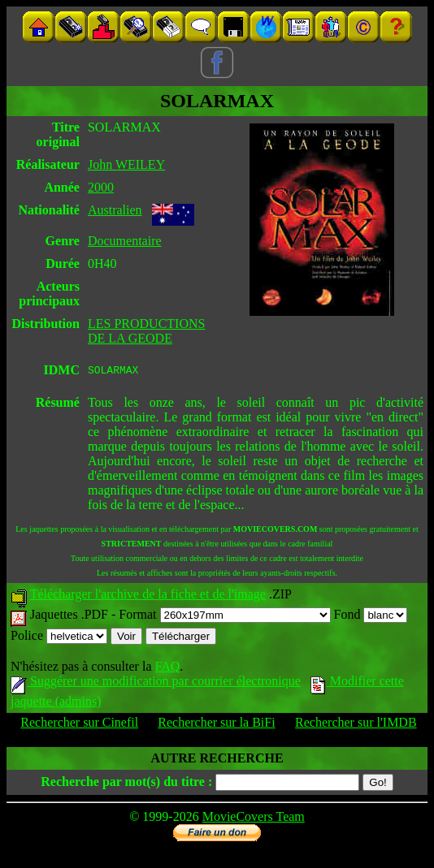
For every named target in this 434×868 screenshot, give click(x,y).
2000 (101, 187)
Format (224, 617)
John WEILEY (126, 164)
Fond (371, 617)
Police (59, 638)
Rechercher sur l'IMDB (356, 725)
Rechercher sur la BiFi (216, 725)
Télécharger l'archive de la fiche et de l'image (148, 596)
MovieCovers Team (254, 819)
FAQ (167, 669)
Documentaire (125, 241)
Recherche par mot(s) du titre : (126, 784)
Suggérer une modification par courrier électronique (156, 683)
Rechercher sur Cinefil (79, 725)
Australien (115, 210)
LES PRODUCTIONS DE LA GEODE (146, 331)
